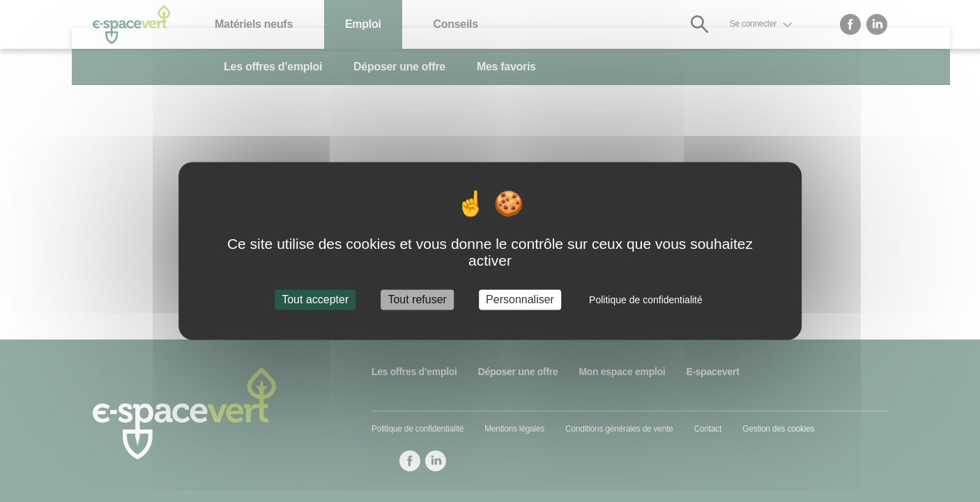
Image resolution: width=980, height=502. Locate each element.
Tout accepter (315, 299)
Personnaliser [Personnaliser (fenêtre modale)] (520, 299)
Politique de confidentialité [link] (646, 300)
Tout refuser (417, 299)
